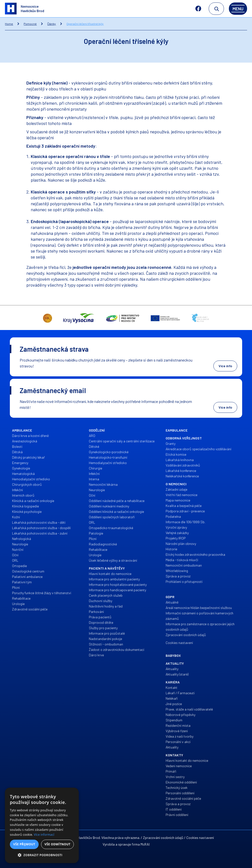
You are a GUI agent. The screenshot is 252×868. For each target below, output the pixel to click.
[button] (42, 855)
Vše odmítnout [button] (57, 844)
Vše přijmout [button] (24, 844)
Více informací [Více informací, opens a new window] (44, 835)
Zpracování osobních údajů (163, 838)
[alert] (42, 825)
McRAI (145, 844)
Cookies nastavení (200, 838)
